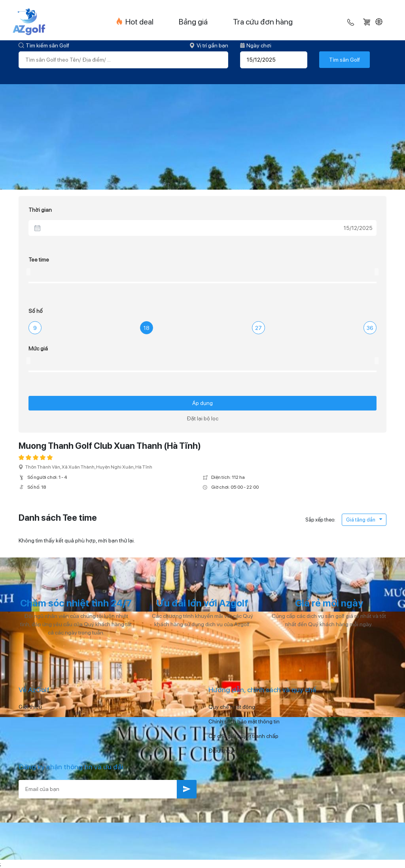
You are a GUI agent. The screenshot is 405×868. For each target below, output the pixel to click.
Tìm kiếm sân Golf (44, 45)
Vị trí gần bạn (209, 45)
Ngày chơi (256, 45)
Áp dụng (202, 403)
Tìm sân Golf (344, 60)
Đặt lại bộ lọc (202, 418)
